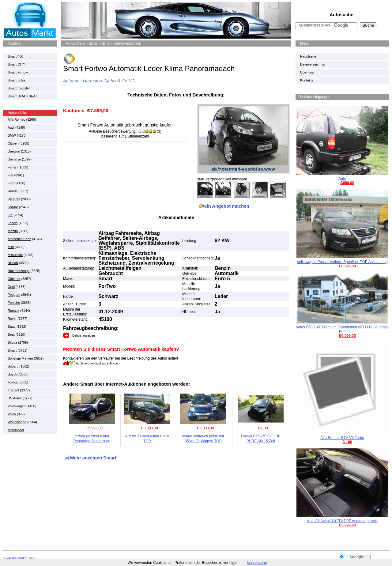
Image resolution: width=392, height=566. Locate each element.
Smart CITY (16, 64)
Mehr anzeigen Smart (93, 458)
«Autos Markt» (17, 558)
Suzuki (13, 374)
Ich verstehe (257, 563)
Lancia (13, 223)
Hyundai (14, 199)
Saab (12, 326)
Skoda (12, 342)
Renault (13, 311)
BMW (12, 135)
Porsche (14, 303)
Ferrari (13, 167)
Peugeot (14, 295)
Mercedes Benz (19, 239)
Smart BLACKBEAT (22, 96)
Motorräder (16, 430)
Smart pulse (17, 80)
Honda (13, 191)
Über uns (307, 72)
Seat (11, 334)
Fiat (10, 175)
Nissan (13, 263)
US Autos (15, 398)
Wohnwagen (17, 422)
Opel (11, 287)
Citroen (13, 143)
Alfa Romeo (16, 119)
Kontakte (307, 80)
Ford (11, 183)
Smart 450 (15, 56)
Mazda (13, 231)
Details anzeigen (84, 336)
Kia (10, 215)
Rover (12, 319)
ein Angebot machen (227, 206)
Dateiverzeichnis (313, 64)
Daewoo (14, 151)
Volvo (12, 414)
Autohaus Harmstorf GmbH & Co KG (99, 81)
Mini (11, 247)
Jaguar (13, 207)
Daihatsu (14, 159)
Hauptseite (308, 56)
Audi (11, 127)
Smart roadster (19, 88)
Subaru (13, 366)
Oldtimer (14, 279)
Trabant (13, 390)
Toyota (13, 382)
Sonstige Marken (20, 358)
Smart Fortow (18, 72)
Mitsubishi (15, 255)
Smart (12, 350)
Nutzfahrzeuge (19, 271)
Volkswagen (17, 406)
